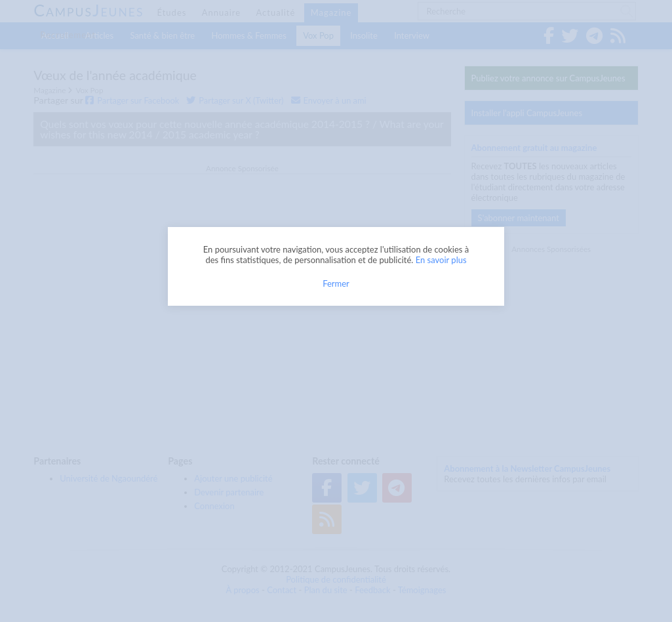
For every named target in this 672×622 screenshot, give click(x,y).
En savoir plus (441, 260)
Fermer (336, 283)
